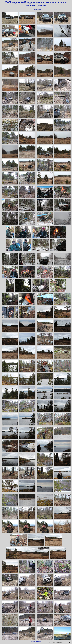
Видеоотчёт (37, 9)
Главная (39, 641)
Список (33, 641)
